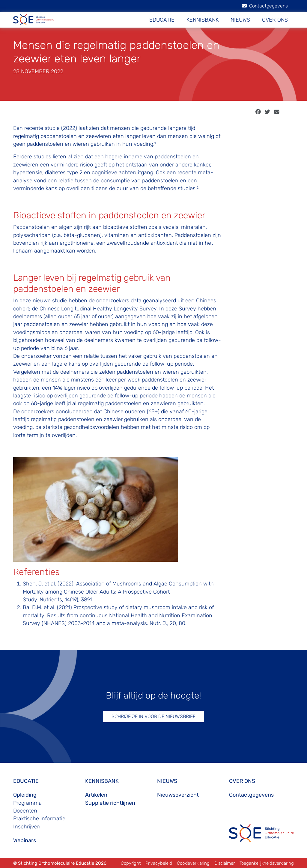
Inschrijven (27, 827)
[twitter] (267, 112)
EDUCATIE (162, 20)
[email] (277, 112)
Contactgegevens (265, 6)
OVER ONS (275, 20)
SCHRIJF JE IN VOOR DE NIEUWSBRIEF (153, 716)
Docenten (25, 811)
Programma (27, 803)
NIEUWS (240, 20)
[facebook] (258, 112)
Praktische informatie (39, 819)
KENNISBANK (203, 20)
